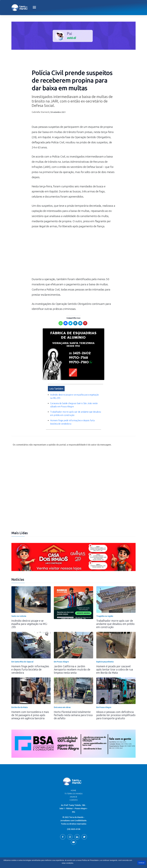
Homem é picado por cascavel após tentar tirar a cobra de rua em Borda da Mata (115, 663)
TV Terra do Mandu (74, 788)
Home (73, 784)
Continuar (141, 863)
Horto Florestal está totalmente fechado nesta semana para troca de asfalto (73, 709)
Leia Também (56, 382)
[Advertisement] (73, 254)
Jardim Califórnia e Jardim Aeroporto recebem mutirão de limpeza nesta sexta (72, 663)
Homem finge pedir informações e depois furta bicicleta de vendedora (30, 663)
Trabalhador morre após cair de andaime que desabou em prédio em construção (115, 618)
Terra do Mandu (99, 857)
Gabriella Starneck (40, 112)
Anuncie (73, 791)
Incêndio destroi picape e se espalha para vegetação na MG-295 (30, 618)
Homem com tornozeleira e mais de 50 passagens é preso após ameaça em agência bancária (30, 709)
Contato (74, 794)
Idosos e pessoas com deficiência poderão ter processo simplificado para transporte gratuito (116, 709)
